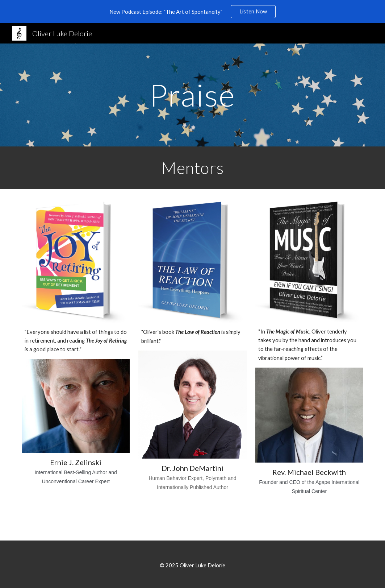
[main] (192, 95)
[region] (192, 12)
